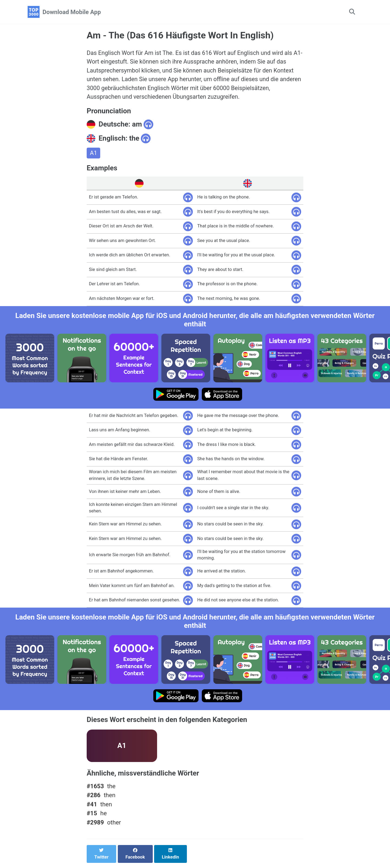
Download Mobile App (72, 12)
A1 (94, 154)
